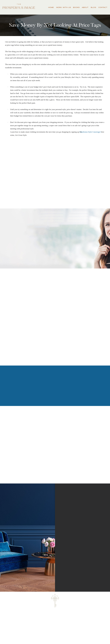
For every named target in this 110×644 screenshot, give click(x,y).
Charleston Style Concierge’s (92, 132)
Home (51, 7)
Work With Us (63, 7)
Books (76, 7)
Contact (103, 7)
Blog (93, 7)
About (85, 7)
